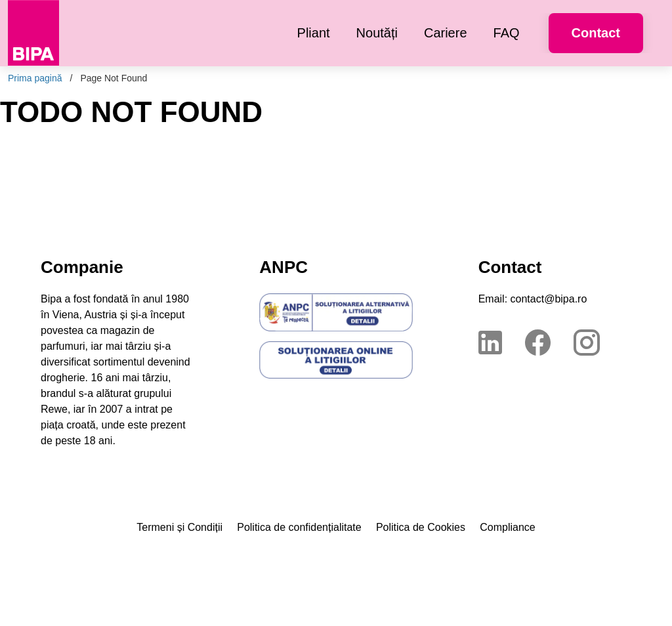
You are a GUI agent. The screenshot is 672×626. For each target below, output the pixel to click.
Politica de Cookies (421, 527)
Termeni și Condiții (179, 527)
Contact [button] (596, 33)
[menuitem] (314, 33)
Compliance (507, 527)
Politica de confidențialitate (299, 527)
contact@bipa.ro (549, 299)
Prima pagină (35, 78)
